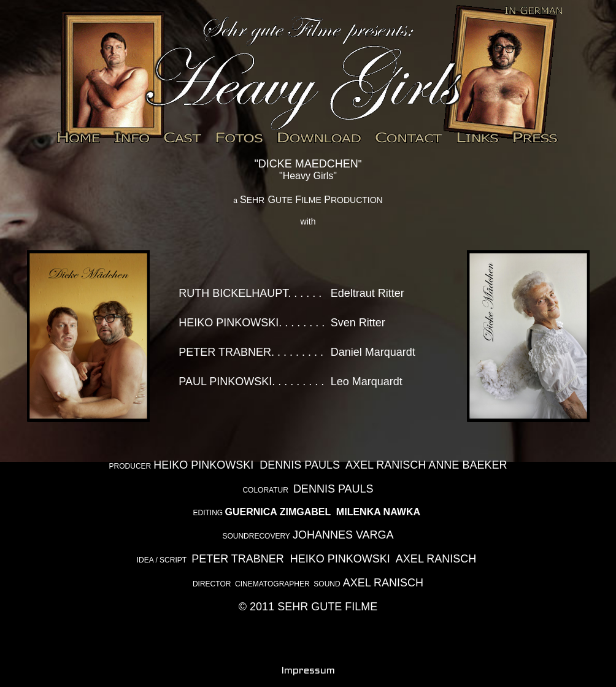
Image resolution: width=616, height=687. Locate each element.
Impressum (308, 671)
